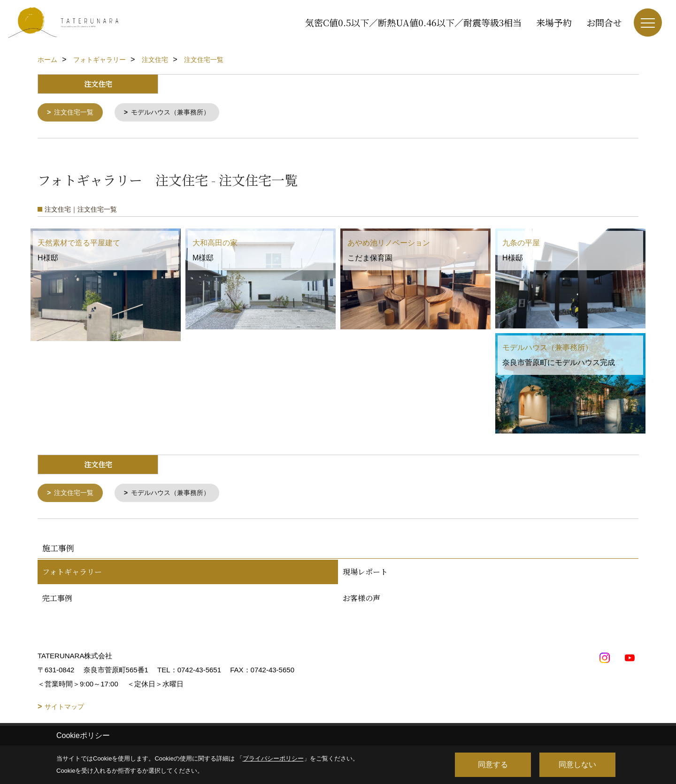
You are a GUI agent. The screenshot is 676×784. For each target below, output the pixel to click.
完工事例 (57, 600)
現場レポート (365, 574)
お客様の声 (361, 600)
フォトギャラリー (72, 574)
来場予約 (554, 22)
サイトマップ (64, 708)
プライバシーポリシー (273, 758)
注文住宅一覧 (76, 113)
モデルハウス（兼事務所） (177, 113)
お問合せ (604, 22)
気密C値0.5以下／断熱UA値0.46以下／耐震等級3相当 (413, 22)
